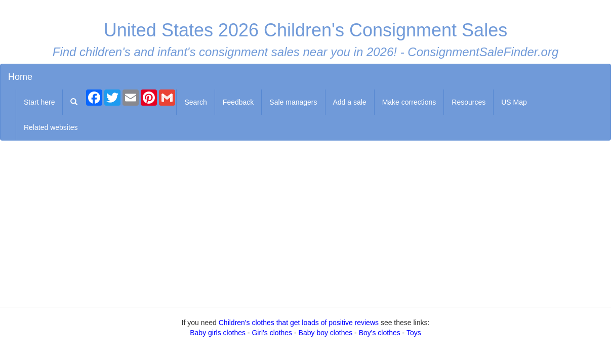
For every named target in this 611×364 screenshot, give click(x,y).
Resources (469, 102)
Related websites (51, 127)
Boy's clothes (380, 333)
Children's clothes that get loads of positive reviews (299, 323)
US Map (514, 102)
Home (20, 77)
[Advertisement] (306, 221)
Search (195, 102)
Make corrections (409, 102)
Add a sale (350, 102)
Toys (414, 333)
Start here (39, 102)
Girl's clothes (272, 333)
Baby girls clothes (218, 333)
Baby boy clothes (326, 333)
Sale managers (293, 102)
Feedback (238, 102)
